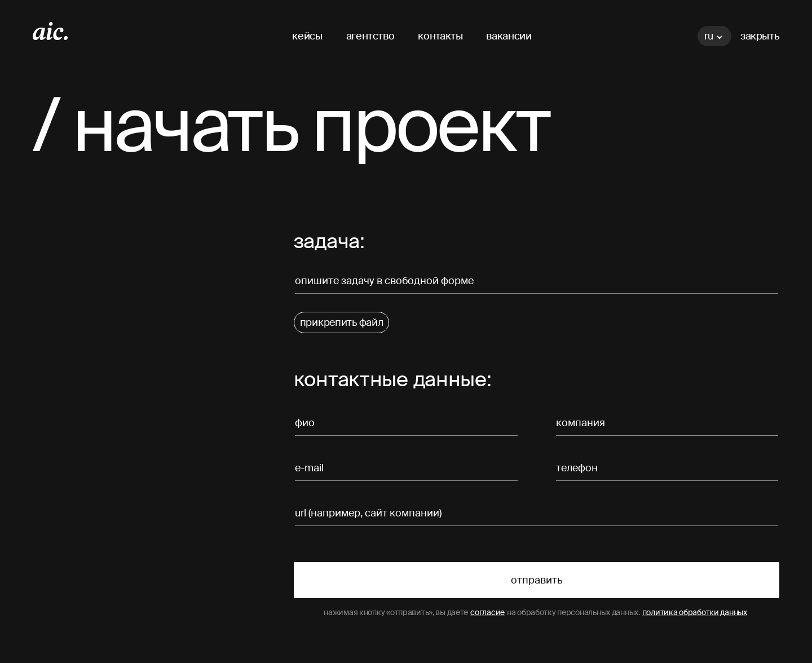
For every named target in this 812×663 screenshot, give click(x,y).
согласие (487, 612)
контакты (440, 36)
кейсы (307, 36)
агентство (370, 36)
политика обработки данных (695, 612)
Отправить (537, 580)
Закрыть (760, 36)
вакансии (509, 36)
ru (713, 36)
